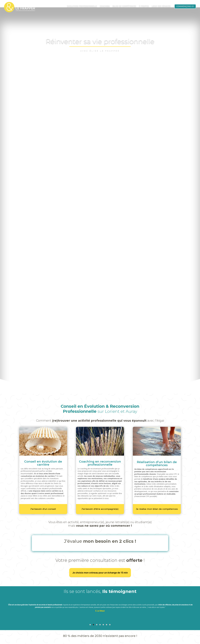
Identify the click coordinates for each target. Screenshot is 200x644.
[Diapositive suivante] (197, 594)
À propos (144, 7)
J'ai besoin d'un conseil (43, 493)
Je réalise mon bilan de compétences (157, 493)
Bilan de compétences (124, 7)
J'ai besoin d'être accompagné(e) (100, 493)
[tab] (90, 609)
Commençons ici (185, 6)
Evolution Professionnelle (82, 7)
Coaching (105, 7)
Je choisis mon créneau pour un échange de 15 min (100, 557)
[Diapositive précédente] (3, 594)
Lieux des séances (161, 7)
